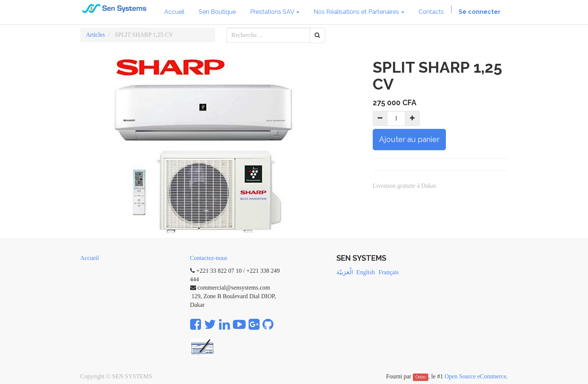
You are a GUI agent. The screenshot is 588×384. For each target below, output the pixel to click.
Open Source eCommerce (475, 376)
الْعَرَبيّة (345, 272)
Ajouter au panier (409, 139)
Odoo (421, 377)
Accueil (90, 258)
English (366, 272)
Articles (95, 35)
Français (388, 272)
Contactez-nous (209, 258)
